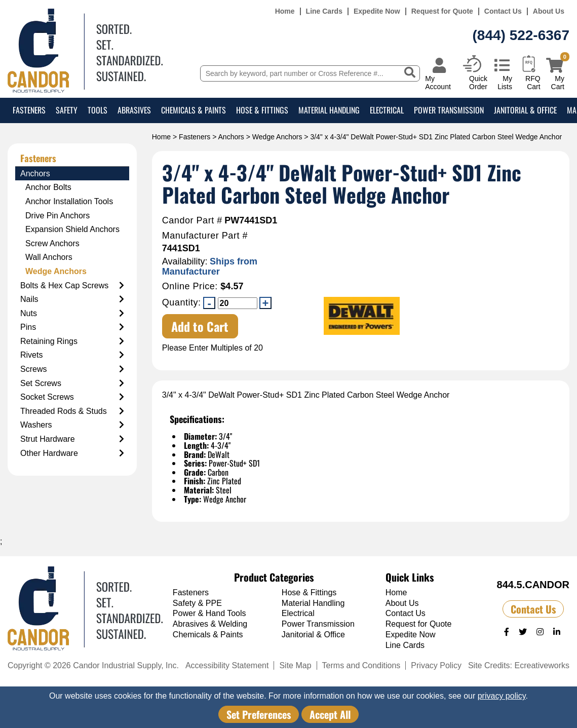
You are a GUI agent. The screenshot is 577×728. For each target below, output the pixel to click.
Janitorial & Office (525, 110)
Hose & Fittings (262, 110)
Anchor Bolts (48, 187)
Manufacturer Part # (205, 236)
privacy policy (502, 696)
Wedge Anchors (277, 137)
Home (285, 11)
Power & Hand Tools (209, 613)
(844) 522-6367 (521, 35)
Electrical (387, 110)
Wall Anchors (49, 257)
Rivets (72, 355)
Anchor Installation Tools (69, 201)
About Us (549, 11)
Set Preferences (259, 714)
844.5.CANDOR (533, 585)
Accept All (330, 714)
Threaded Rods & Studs (72, 411)
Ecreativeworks (542, 665)
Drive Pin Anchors (57, 216)
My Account (438, 82)
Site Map (295, 665)
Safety (67, 110)
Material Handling (329, 110)
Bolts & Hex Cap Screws (72, 286)
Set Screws (72, 384)
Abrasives (134, 110)
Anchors (231, 137)
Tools (98, 110)
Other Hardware (72, 453)
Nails (72, 299)
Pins (72, 327)
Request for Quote (442, 11)
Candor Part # (192, 221)
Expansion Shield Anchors (72, 229)
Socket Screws (72, 397)
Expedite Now (377, 11)
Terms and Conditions (361, 665)
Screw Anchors (52, 243)
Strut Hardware (72, 439)
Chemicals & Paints (194, 110)
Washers (72, 425)
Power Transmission (449, 110)
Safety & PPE (197, 603)
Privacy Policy (436, 665)
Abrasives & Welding (210, 624)
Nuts (72, 314)
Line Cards (324, 11)
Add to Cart (200, 326)
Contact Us (503, 11)
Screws (72, 369)
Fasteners (29, 110)
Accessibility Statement (227, 665)
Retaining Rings (72, 341)
